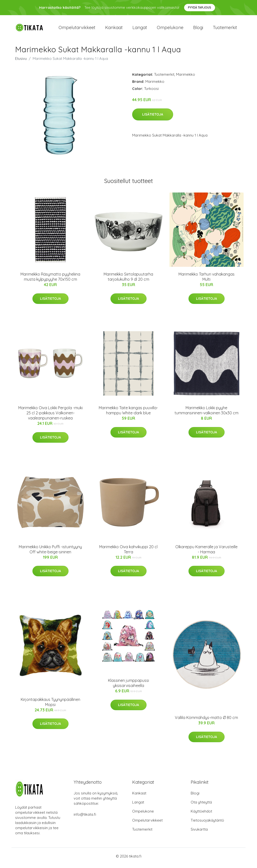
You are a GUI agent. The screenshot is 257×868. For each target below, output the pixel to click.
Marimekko (186, 78)
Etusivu (21, 62)
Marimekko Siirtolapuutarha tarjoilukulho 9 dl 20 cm (128, 280)
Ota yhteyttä (201, 806)
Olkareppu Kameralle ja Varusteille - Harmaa (206, 553)
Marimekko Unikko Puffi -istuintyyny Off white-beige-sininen (50, 553)
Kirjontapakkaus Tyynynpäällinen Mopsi (50, 705)
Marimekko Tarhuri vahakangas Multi (207, 280)
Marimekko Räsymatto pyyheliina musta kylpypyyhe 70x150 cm (50, 280)
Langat (140, 29)
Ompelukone (170, 29)
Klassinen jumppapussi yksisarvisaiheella (128, 686)
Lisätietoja (153, 118)
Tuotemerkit (225, 29)
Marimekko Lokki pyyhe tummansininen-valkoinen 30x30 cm (207, 414)
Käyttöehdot (201, 815)
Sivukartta (199, 833)
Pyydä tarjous (200, 7)
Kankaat (114, 29)
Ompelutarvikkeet (77, 29)
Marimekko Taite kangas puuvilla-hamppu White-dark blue (128, 414)
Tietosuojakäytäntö (207, 824)
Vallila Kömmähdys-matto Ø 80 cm (206, 721)
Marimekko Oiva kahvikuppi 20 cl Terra (128, 553)
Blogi (198, 29)
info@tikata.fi (85, 818)
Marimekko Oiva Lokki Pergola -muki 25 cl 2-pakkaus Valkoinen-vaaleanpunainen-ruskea (50, 417)
